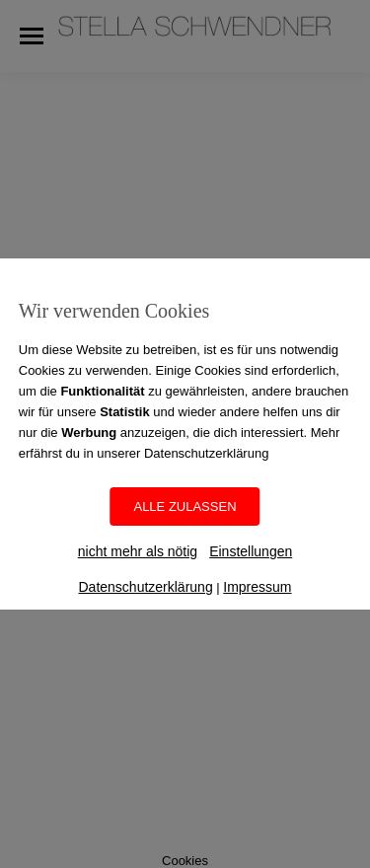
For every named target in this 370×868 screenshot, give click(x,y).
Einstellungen (251, 551)
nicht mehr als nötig (138, 551)
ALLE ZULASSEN (185, 506)
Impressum (257, 587)
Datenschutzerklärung (145, 587)
